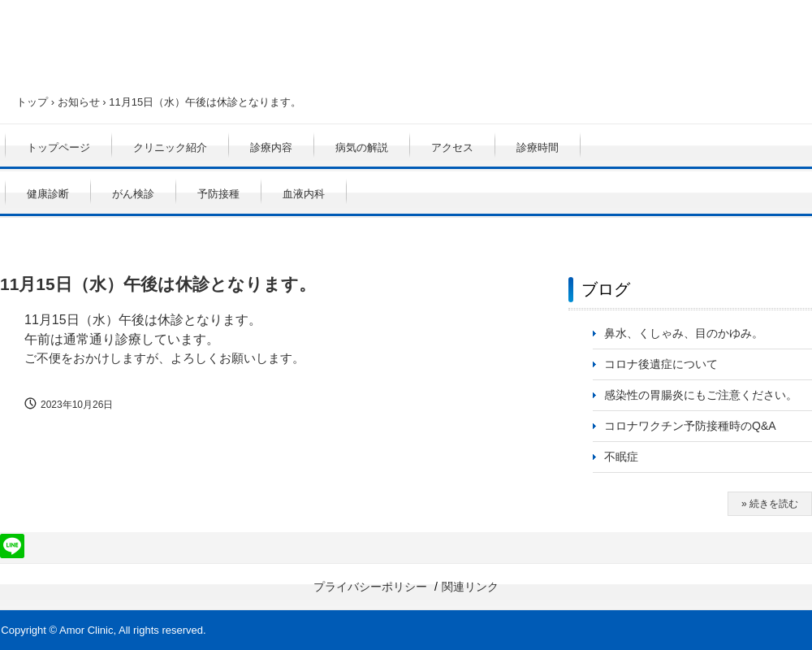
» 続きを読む (770, 504)
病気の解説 (362, 147)
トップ (32, 102)
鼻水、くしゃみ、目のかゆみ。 (684, 333)
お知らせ (79, 102)
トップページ (58, 147)
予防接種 (218, 194)
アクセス (452, 147)
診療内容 (271, 147)
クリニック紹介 (170, 147)
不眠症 (621, 457)
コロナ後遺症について (661, 364)
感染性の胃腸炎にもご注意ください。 (701, 395)
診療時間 (538, 147)
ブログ (606, 289)
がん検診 (133, 194)
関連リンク (470, 587)
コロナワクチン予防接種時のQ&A (690, 426)
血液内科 (304, 194)
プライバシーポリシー (370, 587)
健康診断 (48, 194)
